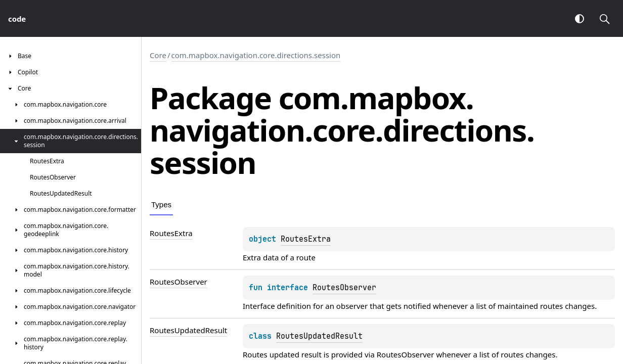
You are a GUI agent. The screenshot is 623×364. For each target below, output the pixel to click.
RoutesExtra (306, 239)
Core (158, 55)
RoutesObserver (344, 288)
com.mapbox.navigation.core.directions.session (256, 55)
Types (161, 204)
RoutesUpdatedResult (319, 336)
